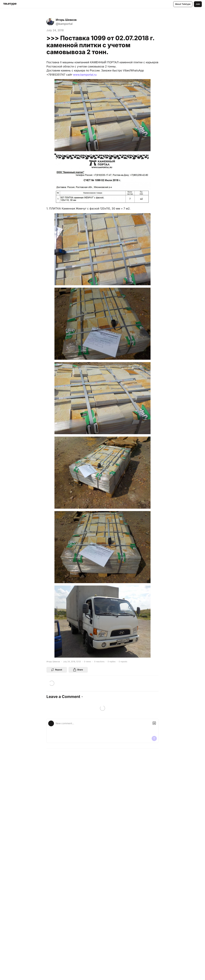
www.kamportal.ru (85, 75)
